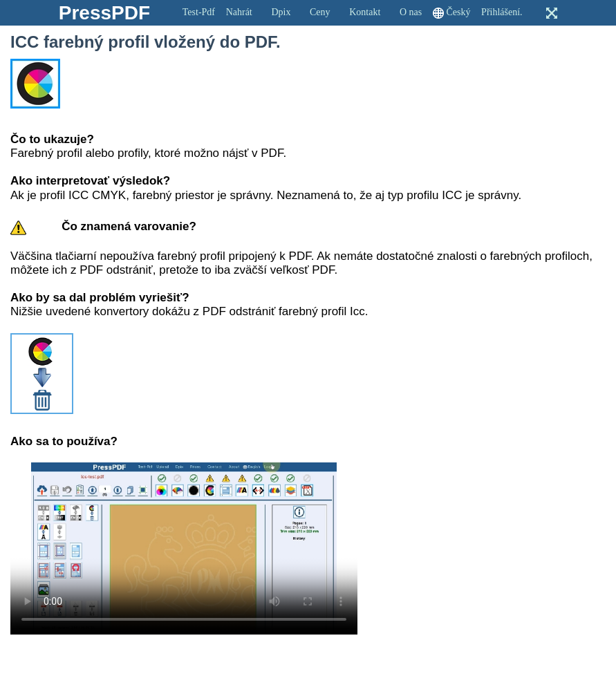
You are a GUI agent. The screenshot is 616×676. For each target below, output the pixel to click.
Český (458, 12)
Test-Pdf (199, 12)
